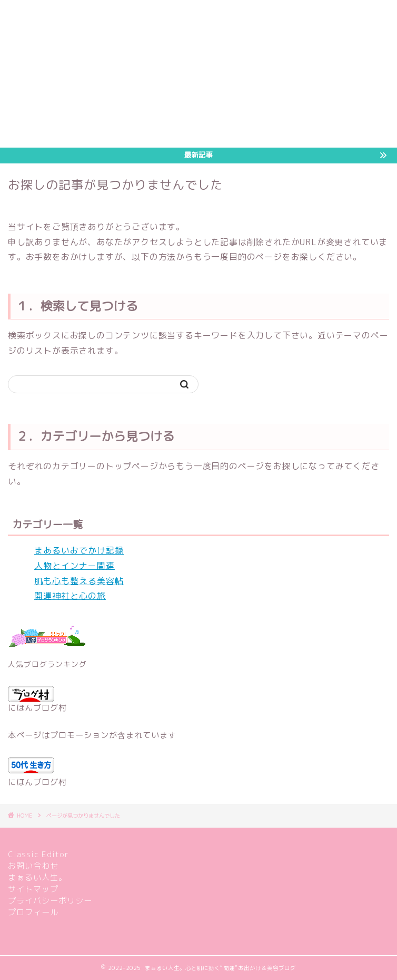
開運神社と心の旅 (70, 596)
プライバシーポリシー (50, 901)
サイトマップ (33, 889)
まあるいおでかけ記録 (79, 550)
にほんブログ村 (37, 700)
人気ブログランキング (47, 664)
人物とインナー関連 (75, 566)
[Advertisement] (198, 74)
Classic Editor (38, 854)
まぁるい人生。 (37, 877)
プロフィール (33, 912)
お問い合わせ (33, 866)
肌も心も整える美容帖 (79, 581)
